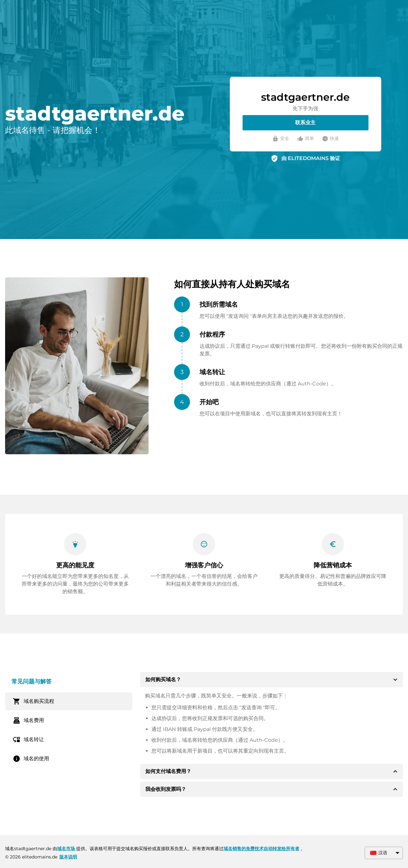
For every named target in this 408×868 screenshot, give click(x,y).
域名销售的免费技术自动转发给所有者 (261, 849)
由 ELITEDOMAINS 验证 (311, 158)
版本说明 (68, 857)
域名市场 (66, 849)
